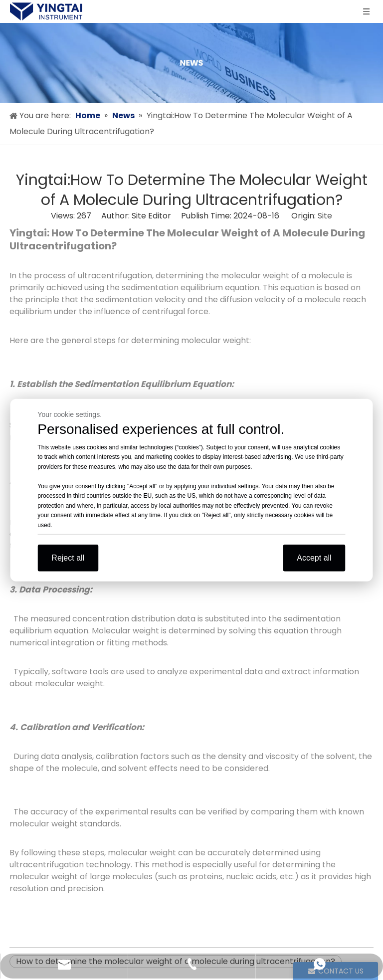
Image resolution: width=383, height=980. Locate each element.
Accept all (314, 558)
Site (325, 216)
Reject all (68, 558)
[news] (191, 63)
